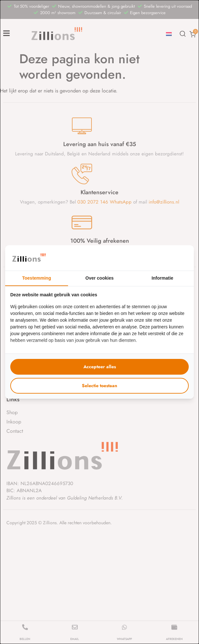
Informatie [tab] (162, 278)
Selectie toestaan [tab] (99, 386)
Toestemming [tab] (37, 278)
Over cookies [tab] (99, 278)
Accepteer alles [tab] (100, 367)
